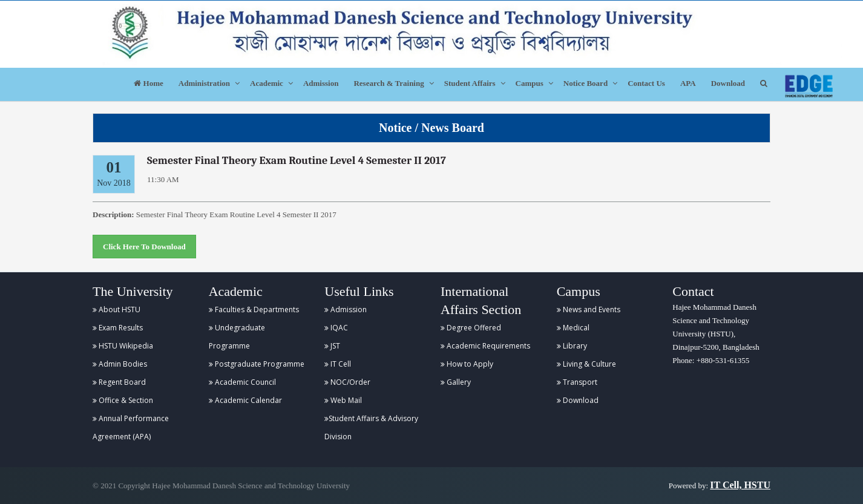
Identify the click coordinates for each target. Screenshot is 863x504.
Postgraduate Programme (257, 364)
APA (688, 83)
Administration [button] (204, 83)
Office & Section (123, 400)
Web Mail (343, 400)
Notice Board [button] (586, 83)
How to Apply (467, 364)
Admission (321, 83)
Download (728, 83)
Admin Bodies (120, 364)
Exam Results (118, 328)
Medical (573, 328)
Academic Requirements (485, 346)
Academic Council (242, 382)
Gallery (456, 382)
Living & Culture (586, 364)
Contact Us (646, 83)
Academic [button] (267, 83)
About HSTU (116, 309)
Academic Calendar (245, 400)
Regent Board (119, 382)
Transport (577, 382)
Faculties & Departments (254, 309)
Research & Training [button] (389, 83)
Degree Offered (471, 328)
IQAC (336, 328)
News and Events (589, 309)
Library (572, 346)
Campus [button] (530, 83)
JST (332, 346)
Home (148, 83)
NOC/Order (347, 382)
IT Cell (338, 364)
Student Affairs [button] (470, 83)
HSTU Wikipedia (123, 346)
